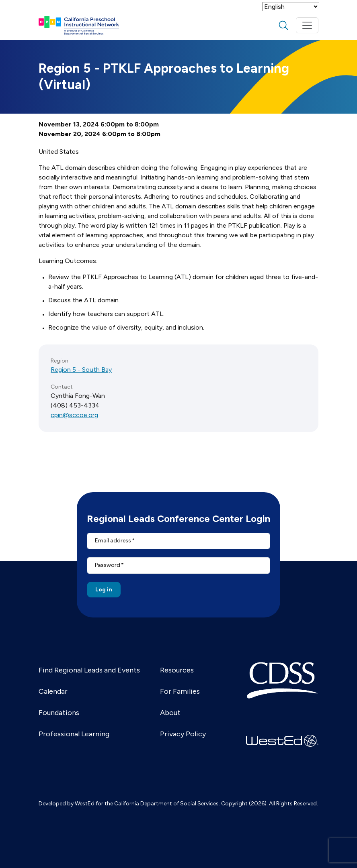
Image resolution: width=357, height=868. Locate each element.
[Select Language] (291, 7)
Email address (113, 541)
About (170, 713)
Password (108, 565)
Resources (177, 670)
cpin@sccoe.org (74, 415)
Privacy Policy (183, 734)
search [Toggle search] (283, 25)
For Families (180, 691)
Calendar (53, 691)
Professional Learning (74, 734)
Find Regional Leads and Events (89, 670)
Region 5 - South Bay (81, 370)
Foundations (59, 713)
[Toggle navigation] (307, 25)
